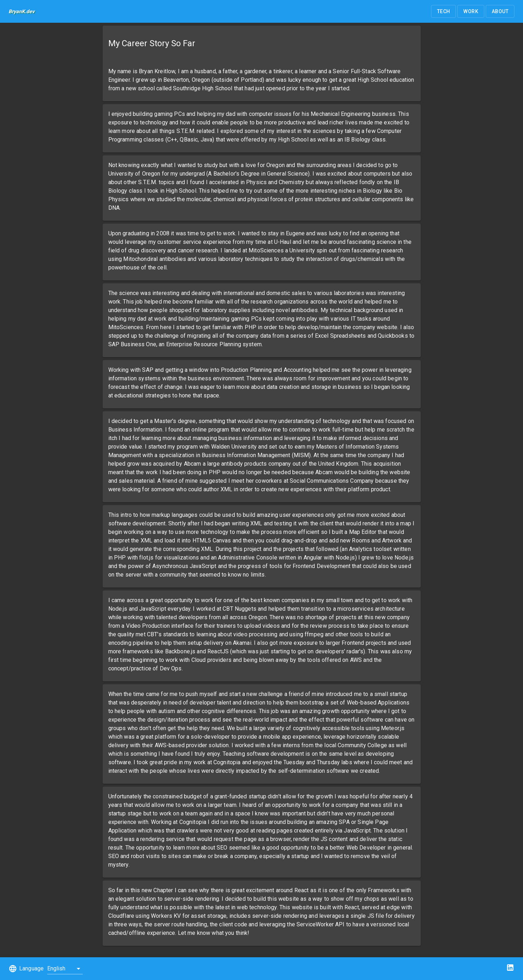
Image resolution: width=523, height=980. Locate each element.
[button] (444, 12)
